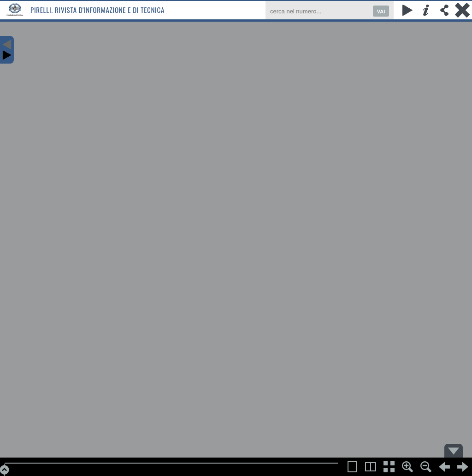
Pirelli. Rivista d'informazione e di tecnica (97, 10)
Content (7, 50)
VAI (381, 12)
